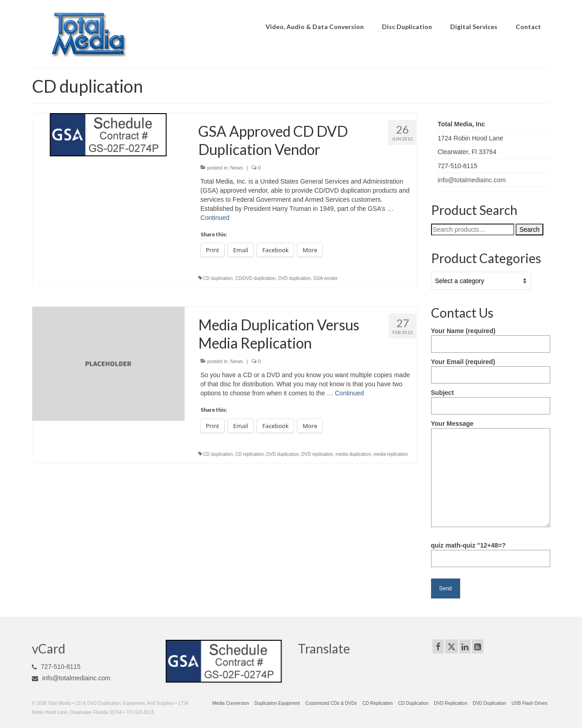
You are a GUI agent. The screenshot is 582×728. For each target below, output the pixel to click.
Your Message (491, 428)
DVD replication (317, 454)
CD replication (249, 454)
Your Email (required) (491, 368)
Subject (491, 399)
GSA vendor (326, 278)
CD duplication (218, 278)
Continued (215, 218)
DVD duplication (295, 278)
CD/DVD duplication (255, 278)
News (237, 168)
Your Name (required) (491, 337)
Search (529, 229)
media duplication (353, 454)
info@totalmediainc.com (472, 180)
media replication (391, 454)
